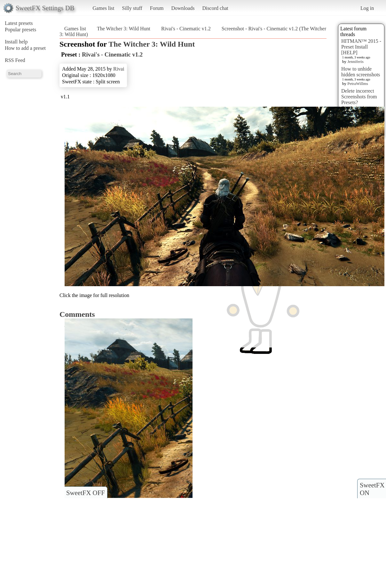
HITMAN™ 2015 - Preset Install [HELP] (361, 47)
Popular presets (20, 30)
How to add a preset (25, 48)
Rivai (119, 69)
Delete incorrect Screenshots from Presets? (359, 97)
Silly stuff (132, 8)
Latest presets (19, 23)
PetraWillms (358, 84)
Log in (367, 8)
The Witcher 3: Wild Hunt (124, 29)
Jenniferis (355, 61)
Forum (157, 8)
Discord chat (215, 8)
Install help (16, 42)
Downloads (183, 8)
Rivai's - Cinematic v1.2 (186, 29)
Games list (104, 8)
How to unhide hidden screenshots (361, 72)
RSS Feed (15, 60)
